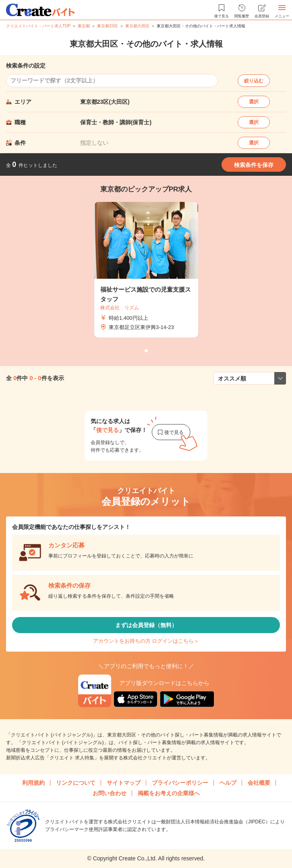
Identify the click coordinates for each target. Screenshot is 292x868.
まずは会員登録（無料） (146, 625)
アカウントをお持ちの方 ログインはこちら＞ (146, 641)
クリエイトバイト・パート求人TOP (38, 26)
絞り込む (254, 81)
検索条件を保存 (254, 165)
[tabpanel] (146, 270)
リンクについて (76, 783)
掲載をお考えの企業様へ (169, 793)
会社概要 (259, 783)
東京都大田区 (137, 26)
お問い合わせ (110, 793)
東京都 (84, 26)
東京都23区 (107, 26)
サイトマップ (124, 783)
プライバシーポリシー (180, 783)
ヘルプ (228, 783)
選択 (254, 102)
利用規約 (33, 783)
